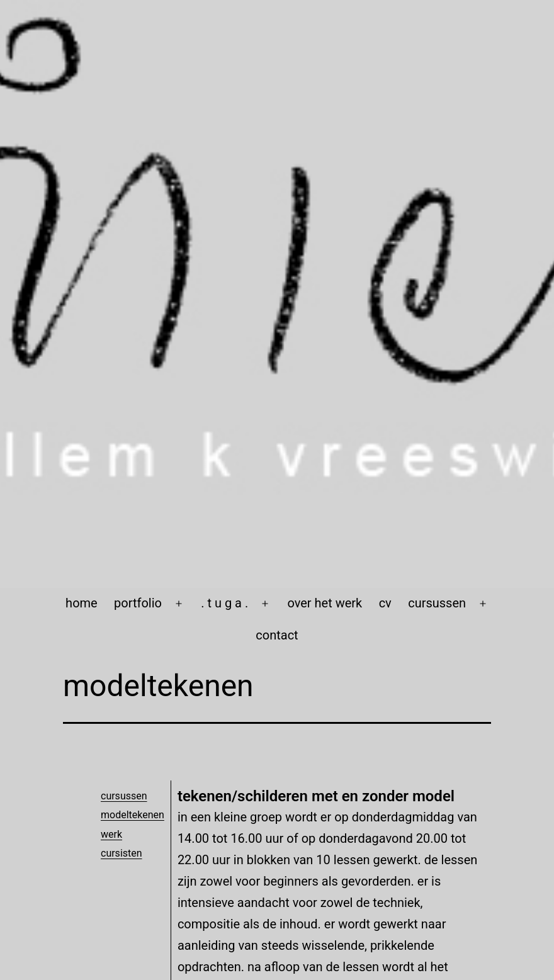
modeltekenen (133, 815)
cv (385, 603)
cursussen (437, 603)
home (82, 603)
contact (277, 635)
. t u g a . (224, 603)
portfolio (138, 603)
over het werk (325, 603)
